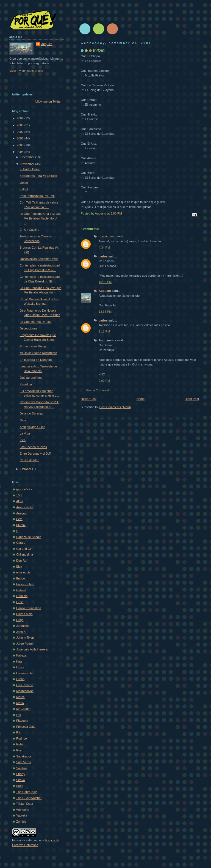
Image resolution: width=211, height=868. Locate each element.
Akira (20, 501)
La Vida (25, 433)
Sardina (21, 768)
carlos (103, 256)
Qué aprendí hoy (31, 378)
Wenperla (23, 810)
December (28, 157)
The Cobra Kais (27, 792)
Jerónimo (22, 626)
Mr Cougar (23, 709)
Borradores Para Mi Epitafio (38, 176)
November (28, 164)
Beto (19, 519)
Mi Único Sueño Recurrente (38, 353)
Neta (23, 420)
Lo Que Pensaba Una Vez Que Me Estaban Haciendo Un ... (41, 218)
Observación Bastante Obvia (39, 259)
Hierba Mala (24, 614)
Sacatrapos (24, 756)
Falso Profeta (25, 584)
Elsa (19, 567)
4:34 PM (104, 248)
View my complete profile (26, 71)
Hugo (20, 620)
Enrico (20, 578)
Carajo (21, 543)
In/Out (24, 189)
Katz (19, 661)
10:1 (19, 495)
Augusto (105, 291)
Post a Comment (98, 390)
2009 (21, 118)
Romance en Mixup (33, 346)
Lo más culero (26, 673)
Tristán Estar (25, 804)
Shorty (21, 774)
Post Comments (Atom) (115, 407)
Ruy (19, 750)
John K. (21, 632)
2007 (21, 132)
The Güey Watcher (29, 798)
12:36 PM (105, 312)
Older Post (192, 399)
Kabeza (21, 655)
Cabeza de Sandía (29, 537)
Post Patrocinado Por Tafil (37, 196)
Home (141, 399)
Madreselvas (25, 691)
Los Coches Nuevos (33, 447)
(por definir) (24, 489)
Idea (23, 440)
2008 (21, 125)
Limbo (24, 183)
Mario (20, 703)
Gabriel (21, 590)
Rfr (18, 732)
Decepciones (29, 328)
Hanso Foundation (29, 608)
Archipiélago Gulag (33, 427)
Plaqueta (22, 721)
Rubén (21, 744)
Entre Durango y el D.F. (36, 454)
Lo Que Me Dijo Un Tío (35, 322)
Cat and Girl (24, 549)
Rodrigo (22, 738)
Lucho (20, 679)
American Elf (25, 507)
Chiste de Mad (30, 460)
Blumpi (21, 525)
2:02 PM (104, 381)
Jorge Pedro (24, 644)
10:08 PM (105, 282)
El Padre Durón (30, 169)
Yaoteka (22, 815)
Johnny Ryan (25, 638)
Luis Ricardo (25, 685)
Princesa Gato (26, 727)
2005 (21, 145)
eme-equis (23, 572)
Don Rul (22, 561)
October (26, 469)
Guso (20, 602)
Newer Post (89, 399)
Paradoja (26, 384)
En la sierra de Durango (36, 360)
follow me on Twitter (48, 101)
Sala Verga (24, 762)
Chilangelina (25, 554)
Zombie (21, 822)
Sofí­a (20, 786)
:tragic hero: (107, 236)
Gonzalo (22, 596)
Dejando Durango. (33, 413)
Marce (20, 697)
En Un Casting (30, 230)
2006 (21, 138)
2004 (21, 152)
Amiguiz (22, 513)
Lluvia (20, 667)
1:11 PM (104, 331)
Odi (19, 715)
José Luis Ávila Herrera (32, 649)
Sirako (20, 780)
